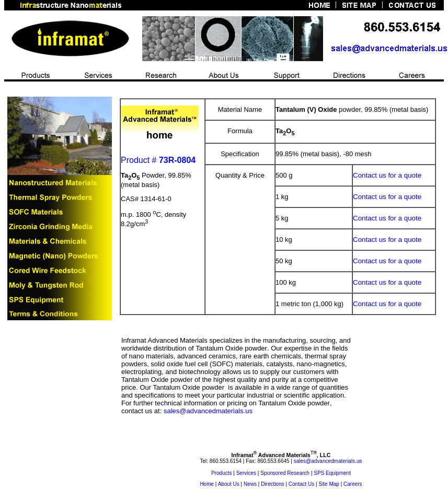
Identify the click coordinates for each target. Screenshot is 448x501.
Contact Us (301, 486)
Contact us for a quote (387, 175)
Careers (353, 486)
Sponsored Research (285, 475)
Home (207, 486)
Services (246, 475)
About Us (229, 486)
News (250, 486)
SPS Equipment (332, 475)
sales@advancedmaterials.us (208, 411)
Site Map (329, 486)
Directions (272, 486)
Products (221, 475)
